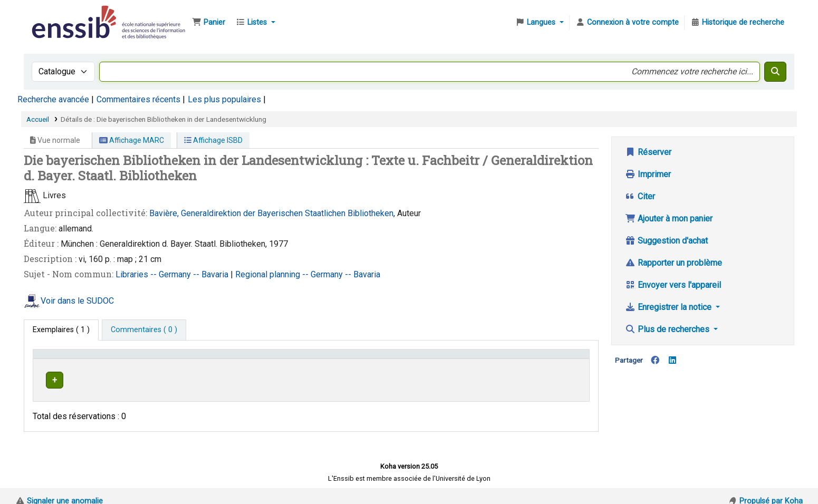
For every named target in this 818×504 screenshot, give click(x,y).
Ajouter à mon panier (669, 219)
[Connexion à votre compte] (627, 23)
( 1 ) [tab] (61, 330)
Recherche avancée (53, 99)
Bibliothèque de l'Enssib (56, 15)
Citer (640, 196)
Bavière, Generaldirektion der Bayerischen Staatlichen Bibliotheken (271, 213)
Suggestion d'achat (666, 241)
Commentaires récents (138, 99)
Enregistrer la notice (669, 307)
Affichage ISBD (213, 140)
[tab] (144, 330)
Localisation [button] (282, 359)
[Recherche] (775, 72)
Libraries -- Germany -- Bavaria (173, 274)
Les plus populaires (224, 99)
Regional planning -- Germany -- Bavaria (308, 274)
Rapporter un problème (673, 263)
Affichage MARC (132, 140)
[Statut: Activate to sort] (556, 358)
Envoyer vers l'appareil (673, 285)
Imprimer (648, 174)
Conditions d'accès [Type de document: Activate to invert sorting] (70, 359)
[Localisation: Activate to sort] (305, 358)
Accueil (38, 119)
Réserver (648, 152)
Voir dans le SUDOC (77, 301)
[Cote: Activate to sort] (439, 358)
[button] (209, 23)
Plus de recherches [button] (668, 329)
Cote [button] (366, 359)
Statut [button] (538, 359)
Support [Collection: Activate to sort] (200, 359)
